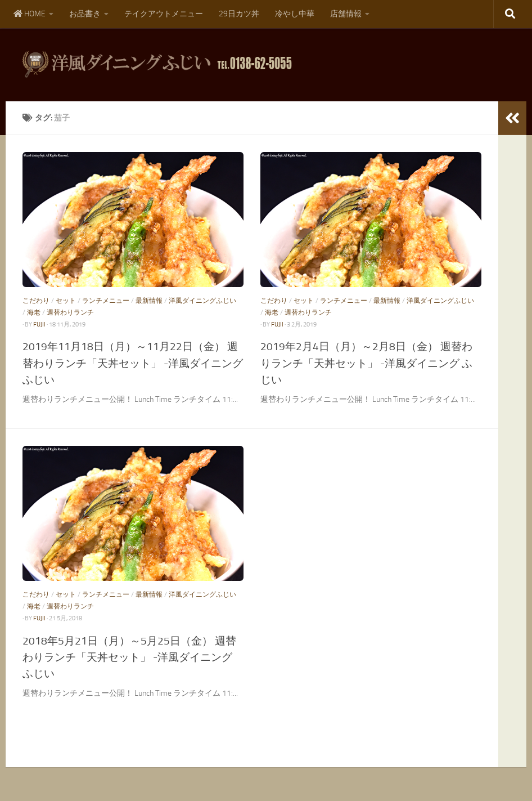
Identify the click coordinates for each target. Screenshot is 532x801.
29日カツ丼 (239, 14)
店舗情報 (346, 14)
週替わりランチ (70, 312)
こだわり (36, 301)
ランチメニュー (106, 301)
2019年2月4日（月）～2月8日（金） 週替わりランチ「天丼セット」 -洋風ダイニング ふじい (366, 363)
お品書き (85, 14)
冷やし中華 (295, 14)
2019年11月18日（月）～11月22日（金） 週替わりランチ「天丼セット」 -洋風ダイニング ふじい (133, 363)
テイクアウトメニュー (164, 14)
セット (66, 301)
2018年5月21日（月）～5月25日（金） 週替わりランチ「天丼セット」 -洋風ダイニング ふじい (129, 657)
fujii (39, 325)
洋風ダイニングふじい (202, 301)
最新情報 (149, 301)
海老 (34, 312)
